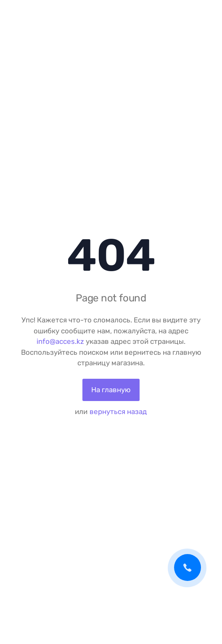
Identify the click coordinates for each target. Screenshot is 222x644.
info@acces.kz (60, 341)
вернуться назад (118, 412)
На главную (111, 390)
